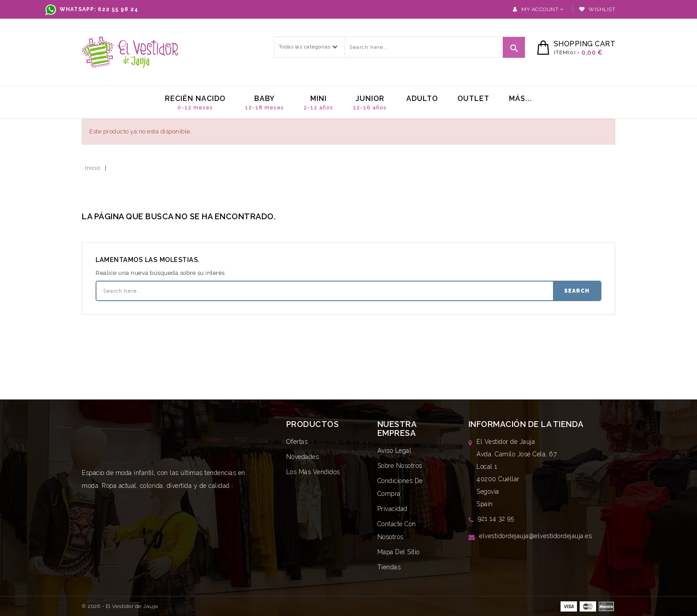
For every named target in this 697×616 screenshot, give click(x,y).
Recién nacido (195, 103)
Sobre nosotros (400, 466)
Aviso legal (395, 451)
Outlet (473, 99)
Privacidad (393, 509)
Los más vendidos (313, 472)
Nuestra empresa (397, 429)
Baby (264, 103)
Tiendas (389, 567)
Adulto (422, 99)
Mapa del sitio (399, 552)
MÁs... (521, 99)
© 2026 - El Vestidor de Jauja (120, 606)
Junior (370, 103)
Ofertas (297, 442)
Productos (313, 424)
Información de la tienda (526, 424)
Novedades (303, 457)
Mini (318, 103)
